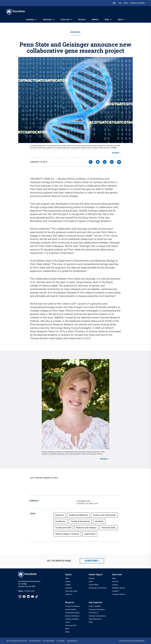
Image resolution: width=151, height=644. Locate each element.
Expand (115, 153)
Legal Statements (72, 641)
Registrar (92, 578)
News (107, 19)
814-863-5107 (92, 503)
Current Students (71, 610)
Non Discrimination (49, 641)
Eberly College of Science (67, 534)
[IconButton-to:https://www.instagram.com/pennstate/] (20, 597)
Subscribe (91, 561)
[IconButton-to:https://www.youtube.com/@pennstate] (33, 597)
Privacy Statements (35, 641)
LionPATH (115, 591)
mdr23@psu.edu (83, 501)
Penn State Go (93, 613)
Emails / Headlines (95, 606)
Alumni (67, 629)
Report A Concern (137, 3)
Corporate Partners (119, 594)
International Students (72, 613)
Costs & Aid (65, 19)
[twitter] (98, 162)
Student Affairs (94, 585)
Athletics (95, 19)
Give (120, 3)
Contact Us (69, 594)
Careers (68, 581)
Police (91, 622)
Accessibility (61, 641)
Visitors (68, 622)
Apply (126, 3)
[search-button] (114, 3)
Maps (114, 578)
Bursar (91, 581)
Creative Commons (70, 456)
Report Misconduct (95, 619)
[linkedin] (105, 162)
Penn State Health (71, 591)
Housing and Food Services (98, 588)
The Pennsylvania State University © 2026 (132, 641)
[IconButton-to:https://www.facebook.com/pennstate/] (24, 597)
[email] (112, 162)
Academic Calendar (119, 588)
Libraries (115, 585)
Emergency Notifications (97, 610)
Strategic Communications (97, 616)
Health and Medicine (78, 515)
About (120, 19)
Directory (115, 581)
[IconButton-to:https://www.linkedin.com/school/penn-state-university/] (28, 597)
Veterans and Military (72, 619)
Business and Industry (86, 528)
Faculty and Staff (63, 528)
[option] (26, 591)
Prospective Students (72, 606)
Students (99, 521)
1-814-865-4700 (29, 591)
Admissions (47, 19)
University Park (108, 528)
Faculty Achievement (80, 521)
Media (67, 632)
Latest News (90, 534)
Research (82, 19)
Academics (30, 19)
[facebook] (91, 162)
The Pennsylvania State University (17, 641)
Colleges (68, 585)
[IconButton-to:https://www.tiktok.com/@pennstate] (37, 597)
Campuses (69, 588)
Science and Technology (104, 515)
